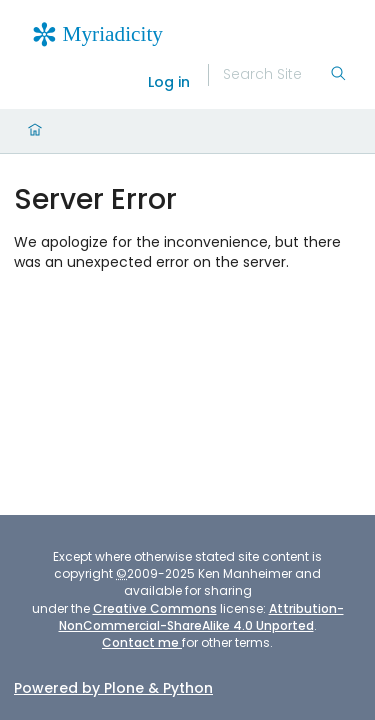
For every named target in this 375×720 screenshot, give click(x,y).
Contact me (142, 642)
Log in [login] (169, 82)
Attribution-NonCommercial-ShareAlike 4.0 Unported (201, 617)
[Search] (276, 75)
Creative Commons (155, 608)
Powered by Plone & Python (113, 688)
